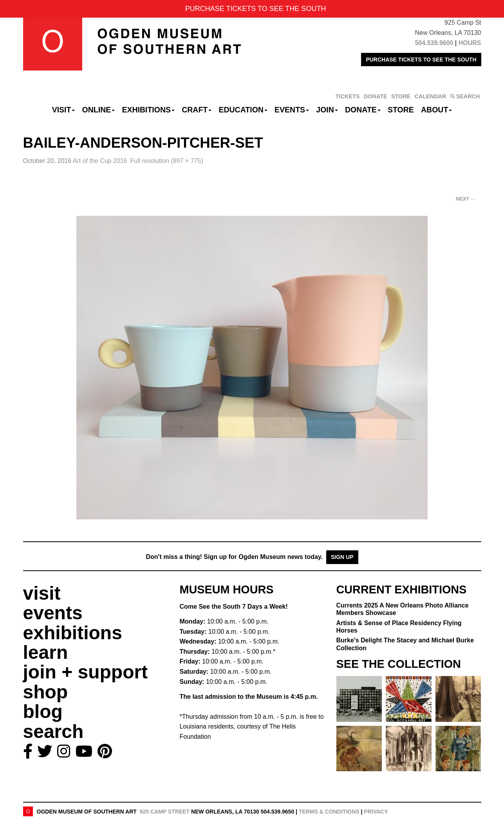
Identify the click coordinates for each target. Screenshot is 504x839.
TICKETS (348, 96)
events (53, 613)
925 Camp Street (165, 812)
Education (243, 110)
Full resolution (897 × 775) (166, 161)
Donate (363, 110)
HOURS (470, 43)
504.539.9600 (434, 43)
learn (46, 652)
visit (42, 593)
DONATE (376, 96)
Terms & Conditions (329, 812)
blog (43, 712)
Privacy (376, 812)
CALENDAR (431, 96)
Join (327, 110)
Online (99, 110)
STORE (401, 96)
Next (466, 199)
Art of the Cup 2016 (100, 161)
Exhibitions (148, 110)
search (53, 731)
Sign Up (342, 557)
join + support (86, 672)
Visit (64, 110)
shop (46, 692)
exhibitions (73, 633)
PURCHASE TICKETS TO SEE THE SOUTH (421, 60)
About (436, 110)
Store (401, 110)
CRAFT (197, 110)
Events (292, 110)
